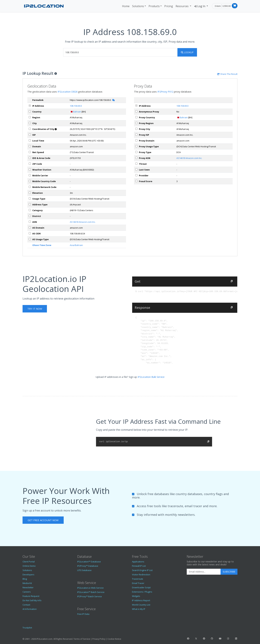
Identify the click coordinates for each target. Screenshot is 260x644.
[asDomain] (30, 227)
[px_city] (136, 129)
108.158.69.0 (76, 106)
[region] (30, 117)
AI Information (30, 609)
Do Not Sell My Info (32, 600)
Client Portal (29, 562)
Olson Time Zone (42, 245)
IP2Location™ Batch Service (91, 592)
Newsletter (28, 587)
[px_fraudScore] (136, 181)
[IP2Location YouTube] (220, 639)
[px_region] (136, 123)
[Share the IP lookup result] (227, 74)
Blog (25, 579)
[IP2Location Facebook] (188, 639)
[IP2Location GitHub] (212, 639)
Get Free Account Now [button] (43, 520)
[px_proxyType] (136, 152)
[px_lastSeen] (136, 169)
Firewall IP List (139, 566)
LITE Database (84, 570)
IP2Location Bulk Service (151, 377)
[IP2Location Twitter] (196, 639)
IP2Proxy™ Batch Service (90, 596)
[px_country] (136, 117)
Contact (26, 605)
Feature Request (31, 596)
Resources (182, 6)
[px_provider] (136, 175)
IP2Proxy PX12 (165, 92)
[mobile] (30, 175)
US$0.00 (227, 6)
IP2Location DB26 (67, 92)
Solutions (138, 6)
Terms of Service (82, 639)
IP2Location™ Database (89, 562)
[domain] (30, 146)
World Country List (141, 605)
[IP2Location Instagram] (228, 639)
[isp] (30, 135)
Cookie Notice (114, 639)
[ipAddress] (30, 106)
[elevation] (30, 193)
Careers (27, 592)
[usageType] (30, 198)
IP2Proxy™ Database (88, 566)
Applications (138, 562)
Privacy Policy (99, 639)
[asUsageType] (30, 239)
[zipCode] (30, 164)
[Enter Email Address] (204, 572)
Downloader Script (141, 587)
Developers (28, 575)
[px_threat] (136, 164)
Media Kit (27, 583)
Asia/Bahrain (76, 245)
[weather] (30, 169)
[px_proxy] (136, 111)
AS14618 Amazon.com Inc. (83, 222)
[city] (30, 123)
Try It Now (35, 309)
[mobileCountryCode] (30, 181)
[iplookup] (120, 52)
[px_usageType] (136, 146)
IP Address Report (141, 600)
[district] (30, 216)
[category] (30, 210)
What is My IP (139, 609)
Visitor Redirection (141, 575)
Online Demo (29, 566)
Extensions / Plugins (142, 592)
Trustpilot (27, 628)
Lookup (187, 52)
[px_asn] (136, 158)
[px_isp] (136, 135)
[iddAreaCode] (30, 158)
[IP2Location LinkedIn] (236, 639)
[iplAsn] (30, 222)
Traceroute (138, 579)
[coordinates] (30, 129)
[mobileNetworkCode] (30, 187)
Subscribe (229, 572)
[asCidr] (30, 233)
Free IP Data (83, 614)
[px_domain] (136, 140)
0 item (218, 6)
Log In (200, 6)
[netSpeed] (30, 152)
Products (154, 6)
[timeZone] (30, 140)
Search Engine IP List (142, 570)
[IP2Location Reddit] (204, 639)
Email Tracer (138, 583)
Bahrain (77, 112)
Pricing (169, 6)
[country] (30, 111)
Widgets (136, 596)
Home (126, 6)
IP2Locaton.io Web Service (90, 588)
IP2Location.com (44, 639)
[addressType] (30, 204)
